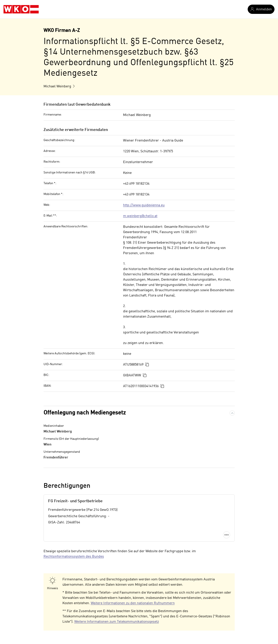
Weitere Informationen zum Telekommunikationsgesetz (117, 622)
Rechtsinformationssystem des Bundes (74, 557)
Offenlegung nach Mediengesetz (85, 413)
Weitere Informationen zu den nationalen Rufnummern (133, 603)
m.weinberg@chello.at (140, 216)
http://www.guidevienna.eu (144, 205)
